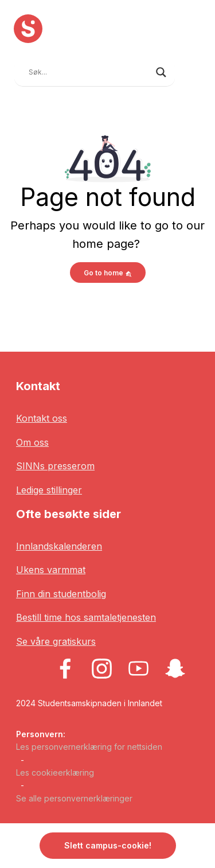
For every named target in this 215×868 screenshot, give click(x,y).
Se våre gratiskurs (56, 641)
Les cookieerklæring (55, 772)
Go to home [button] (108, 273)
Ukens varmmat (51, 570)
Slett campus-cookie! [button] (108, 845)
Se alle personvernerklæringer (74, 798)
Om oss (32, 442)
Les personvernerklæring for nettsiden (89, 747)
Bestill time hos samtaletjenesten (86, 617)
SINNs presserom (55, 466)
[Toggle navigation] (193, 71)
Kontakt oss (42, 418)
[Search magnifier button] (161, 72)
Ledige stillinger (49, 490)
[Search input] (89, 72)
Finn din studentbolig (61, 594)
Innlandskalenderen (59, 546)
